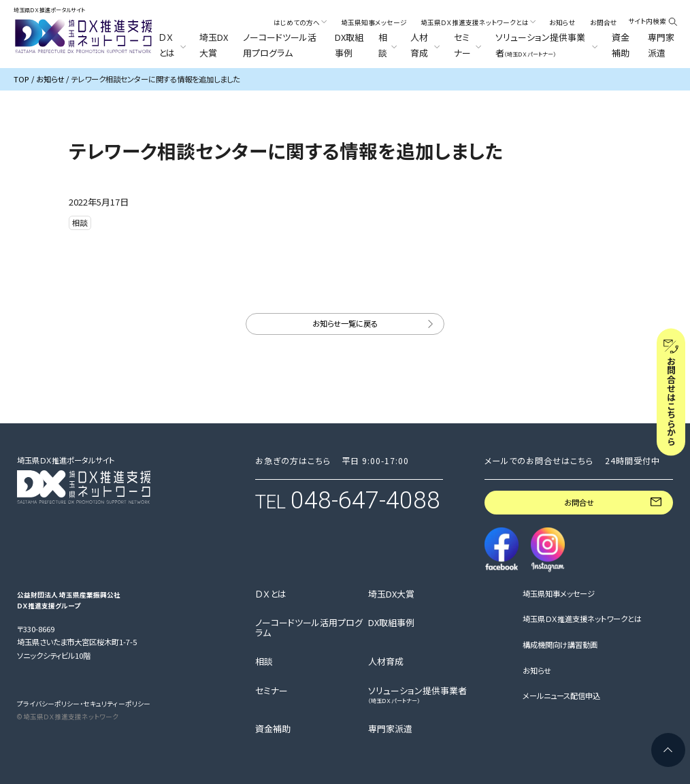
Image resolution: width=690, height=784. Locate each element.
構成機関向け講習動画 (560, 644)
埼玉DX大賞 (214, 45)
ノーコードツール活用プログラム (280, 45)
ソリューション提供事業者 (417, 695)
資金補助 (621, 45)
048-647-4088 (365, 500)
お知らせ (562, 22)
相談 (264, 661)
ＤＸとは (271, 594)
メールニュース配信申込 (561, 696)
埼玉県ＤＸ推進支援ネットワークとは (582, 619)
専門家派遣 (661, 45)
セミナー (272, 691)
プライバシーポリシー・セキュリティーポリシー (84, 704)
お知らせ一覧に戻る (345, 323)
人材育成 (386, 661)
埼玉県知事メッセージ (374, 22)
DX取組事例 (349, 45)
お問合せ (604, 22)
